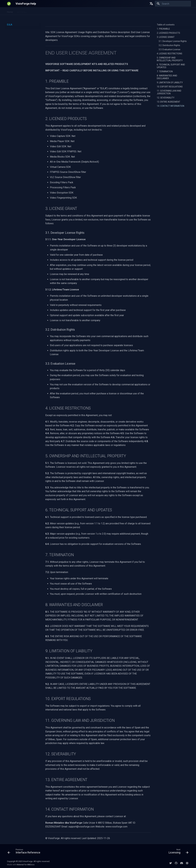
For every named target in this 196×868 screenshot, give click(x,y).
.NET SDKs (22, 11)
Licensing (139, 11)
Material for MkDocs (26, 865)
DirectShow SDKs (114, 11)
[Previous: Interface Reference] (25, 852)
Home (10, 11)
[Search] (173, 4)
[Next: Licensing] (178, 852)
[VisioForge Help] (9, 4)
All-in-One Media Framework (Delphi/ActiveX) (80, 11)
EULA (128, 11)
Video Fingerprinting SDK (42, 11)
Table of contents (166, 25)
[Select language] (151, 4)
